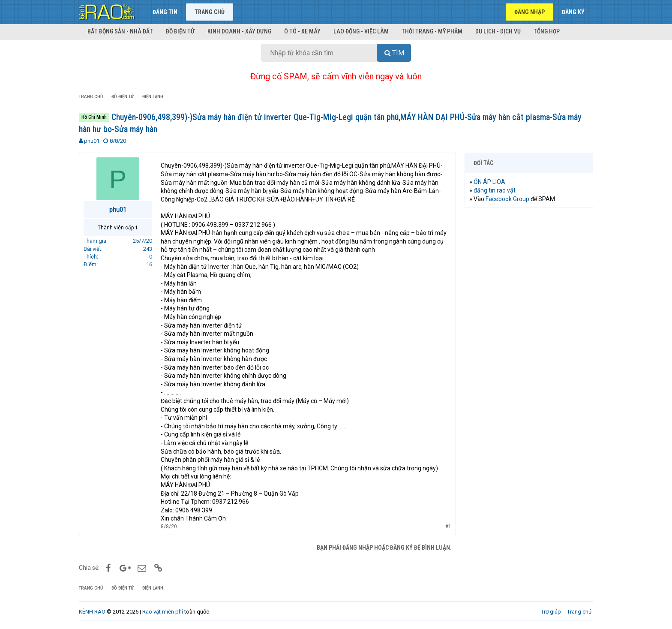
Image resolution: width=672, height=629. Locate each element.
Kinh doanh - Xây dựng (239, 31)
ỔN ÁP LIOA (489, 182)
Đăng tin (165, 12)
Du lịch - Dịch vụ (498, 31)
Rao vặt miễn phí (163, 612)
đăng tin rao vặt (495, 190)
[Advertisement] (529, 345)
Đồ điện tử (180, 31)
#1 (448, 527)
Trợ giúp (551, 612)
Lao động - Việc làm (361, 31)
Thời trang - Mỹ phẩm (432, 31)
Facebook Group (507, 199)
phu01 (92, 141)
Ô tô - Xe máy (302, 31)
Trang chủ (210, 12)
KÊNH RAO (92, 612)
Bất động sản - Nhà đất (120, 31)
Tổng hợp (547, 31)
